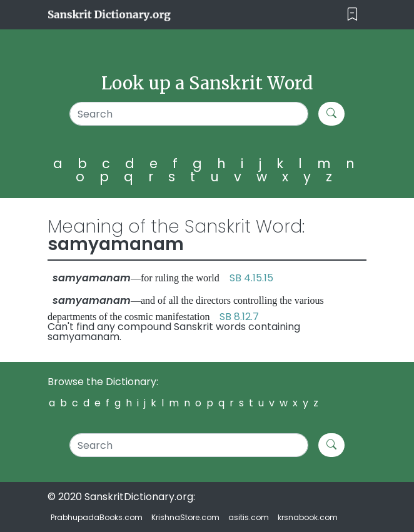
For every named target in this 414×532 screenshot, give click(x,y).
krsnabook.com (308, 517)
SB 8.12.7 (239, 317)
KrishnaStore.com (185, 517)
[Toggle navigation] (352, 15)
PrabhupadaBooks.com (97, 517)
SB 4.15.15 (251, 278)
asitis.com (249, 517)
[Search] (189, 114)
